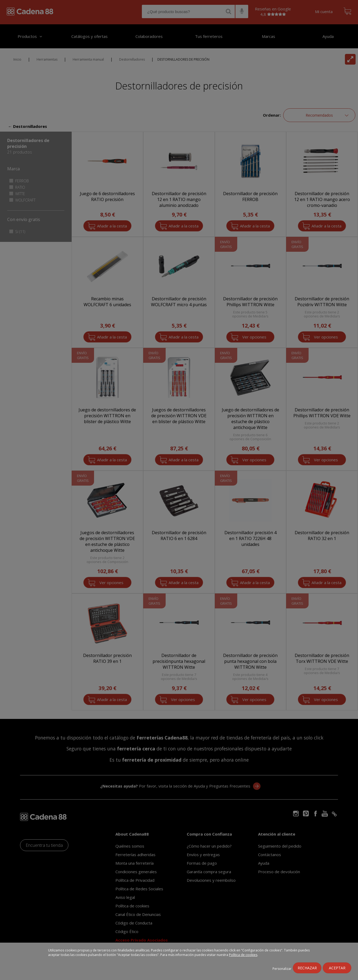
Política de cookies (243, 955)
